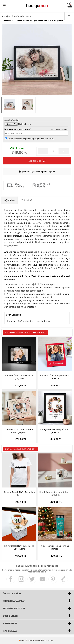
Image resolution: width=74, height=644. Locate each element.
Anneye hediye (12, 252)
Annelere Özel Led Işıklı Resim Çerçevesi (19, 377)
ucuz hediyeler (43, 321)
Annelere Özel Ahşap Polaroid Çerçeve (55, 377)
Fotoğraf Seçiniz (12, 120)
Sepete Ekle (37, 161)
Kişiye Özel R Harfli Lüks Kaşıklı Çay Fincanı (19, 547)
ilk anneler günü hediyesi (18, 321)
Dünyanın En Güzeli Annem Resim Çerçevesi (19, 431)
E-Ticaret (28, 640)
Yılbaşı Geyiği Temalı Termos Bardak (55, 547)
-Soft (22, 640)
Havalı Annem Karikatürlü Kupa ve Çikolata (55, 494)
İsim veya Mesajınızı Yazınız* (18, 129)
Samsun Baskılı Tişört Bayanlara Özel (19, 494)
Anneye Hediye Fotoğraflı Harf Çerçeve (55, 431)
